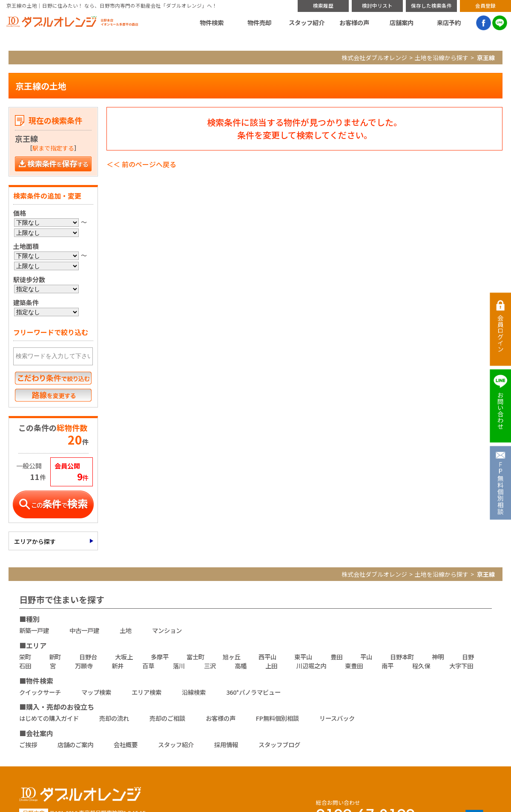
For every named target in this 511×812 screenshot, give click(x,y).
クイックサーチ (40, 692)
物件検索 (212, 23)
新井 (118, 666)
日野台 (88, 657)
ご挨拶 (28, 744)
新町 (55, 657)
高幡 (241, 666)
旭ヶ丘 (232, 657)
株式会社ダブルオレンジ (374, 58)
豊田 (336, 657)
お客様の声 (354, 23)
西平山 (267, 657)
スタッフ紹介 (307, 23)
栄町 (25, 657)
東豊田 (354, 666)
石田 (25, 666)
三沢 (210, 666)
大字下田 (461, 666)
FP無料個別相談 (277, 718)
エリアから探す (35, 541)
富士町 (195, 657)
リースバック (337, 718)
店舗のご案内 (75, 744)
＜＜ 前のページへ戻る (141, 164)
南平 (388, 666)
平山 (366, 657)
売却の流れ (114, 718)
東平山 (303, 657)
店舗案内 (402, 23)
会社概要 (126, 744)
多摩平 (160, 657)
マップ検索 (96, 692)
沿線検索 (194, 692)
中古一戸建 (84, 630)
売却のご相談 (167, 718)
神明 (438, 657)
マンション (167, 630)
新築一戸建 (34, 630)
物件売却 (259, 23)
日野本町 (402, 657)
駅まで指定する (53, 148)
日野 (468, 657)
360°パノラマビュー (253, 692)
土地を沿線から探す (442, 58)
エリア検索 (146, 692)
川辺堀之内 (311, 666)
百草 (148, 666)
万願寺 (84, 666)
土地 (126, 630)
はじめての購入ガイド (49, 718)
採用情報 (226, 744)
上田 (271, 666)
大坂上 (124, 657)
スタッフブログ (279, 744)
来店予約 (449, 23)
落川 (179, 666)
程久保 (421, 666)
